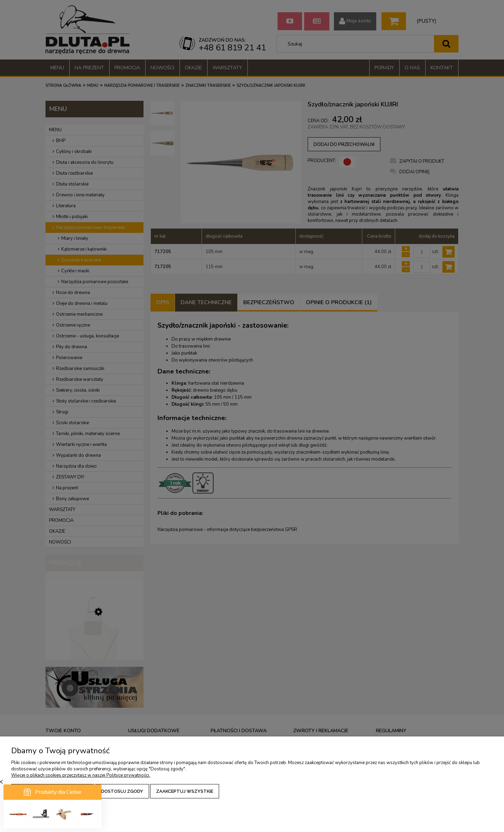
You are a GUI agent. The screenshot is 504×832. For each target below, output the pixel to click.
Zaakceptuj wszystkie (185, 791)
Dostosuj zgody (122, 791)
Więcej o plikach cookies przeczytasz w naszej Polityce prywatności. (81, 775)
